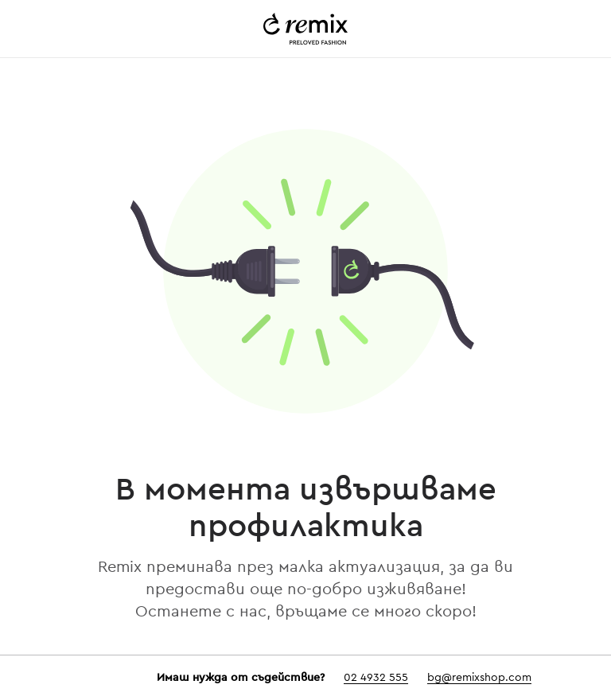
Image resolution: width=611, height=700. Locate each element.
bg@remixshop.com (479, 678)
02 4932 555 (376, 678)
